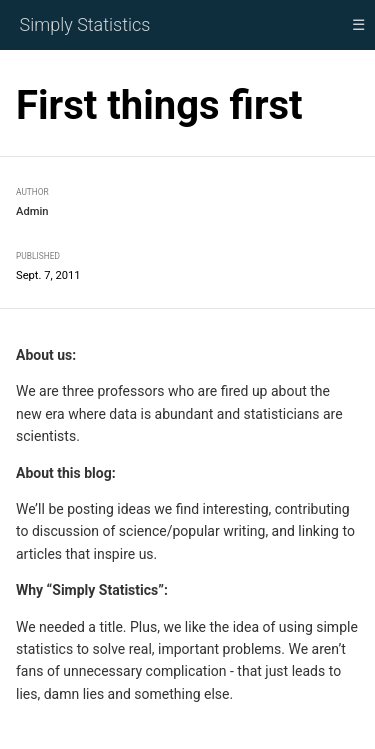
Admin (32, 211)
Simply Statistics (85, 24)
